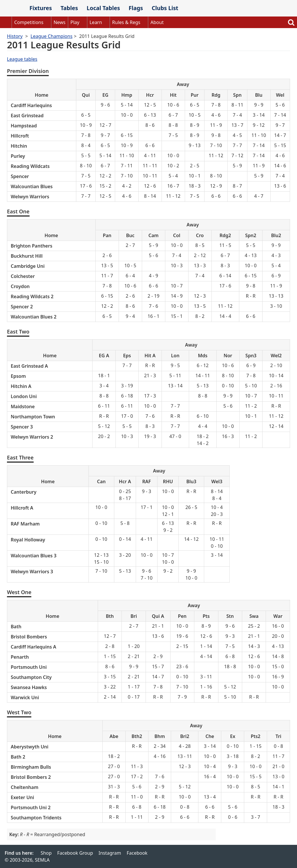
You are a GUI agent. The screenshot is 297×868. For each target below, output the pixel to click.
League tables (22, 59)
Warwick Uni (25, 697)
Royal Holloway (28, 540)
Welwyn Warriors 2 (32, 437)
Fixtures (40, 8)
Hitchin (19, 146)
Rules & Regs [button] (126, 22)
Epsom (18, 376)
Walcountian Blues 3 (34, 556)
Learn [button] (96, 22)
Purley (18, 156)
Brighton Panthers (31, 246)
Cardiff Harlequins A (33, 647)
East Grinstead (27, 116)
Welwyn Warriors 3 (32, 572)
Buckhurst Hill (27, 256)
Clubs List (165, 8)
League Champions (51, 36)
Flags (136, 8)
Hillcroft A (22, 508)
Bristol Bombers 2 (31, 777)
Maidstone (23, 406)
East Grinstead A (29, 366)
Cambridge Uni (28, 266)
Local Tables (103, 8)
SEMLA (12, 9)
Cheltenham (25, 787)
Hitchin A (21, 386)
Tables (69, 8)
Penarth (20, 657)
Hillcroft (20, 136)
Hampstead (24, 126)
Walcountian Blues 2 (34, 317)
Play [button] (75, 22)
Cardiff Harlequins (31, 105)
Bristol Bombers (29, 637)
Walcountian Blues (32, 186)
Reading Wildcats (30, 166)
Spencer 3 (22, 427)
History (15, 36)
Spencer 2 (22, 307)
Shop (46, 853)
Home (6, 22)
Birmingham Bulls (31, 767)
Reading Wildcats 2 (32, 296)
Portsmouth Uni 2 (31, 807)
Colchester (23, 276)
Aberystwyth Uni (30, 747)
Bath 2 (18, 757)
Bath (16, 627)
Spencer (20, 176)
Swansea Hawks (29, 687)
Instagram (110, 853)
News (60, 22)
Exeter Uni (22, 797)
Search (291, 22)
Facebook (137, 853)
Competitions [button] (29, 22)
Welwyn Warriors (30, 197)
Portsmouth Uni (29, 667)
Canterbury (24, 492)
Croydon (20, 286)
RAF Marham (25, 524)
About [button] (157, 22)
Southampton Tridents (36, 818)
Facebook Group (75, 853)
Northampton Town (33, 417)
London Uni (24, 396)
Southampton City (31, 677)
